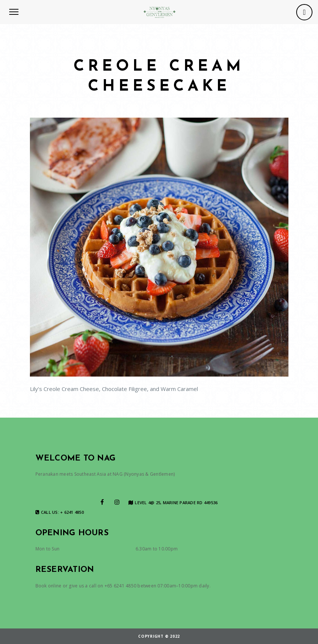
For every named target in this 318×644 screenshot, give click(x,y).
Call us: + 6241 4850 (60, 512)
